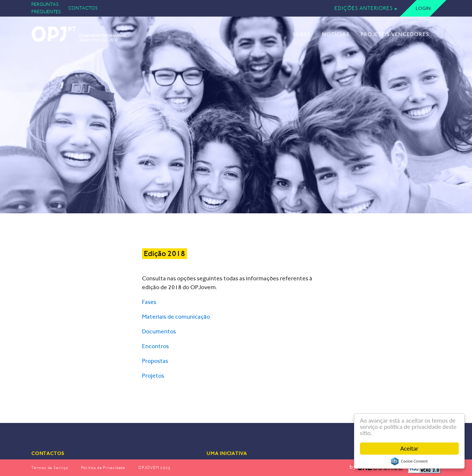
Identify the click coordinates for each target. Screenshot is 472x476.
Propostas (155, 361)
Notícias (336, 34)
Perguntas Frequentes (46, 8)
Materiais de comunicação (176, 317)
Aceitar (409, 449)
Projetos (153, 376)
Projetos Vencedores (395, 34)
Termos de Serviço (50, 468)
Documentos (159, 331)
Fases (149, 302)
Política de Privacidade (103, 468)
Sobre (302, 34)
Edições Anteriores (364, 8)
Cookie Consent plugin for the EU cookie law (409, 461)
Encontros (155, 346)
